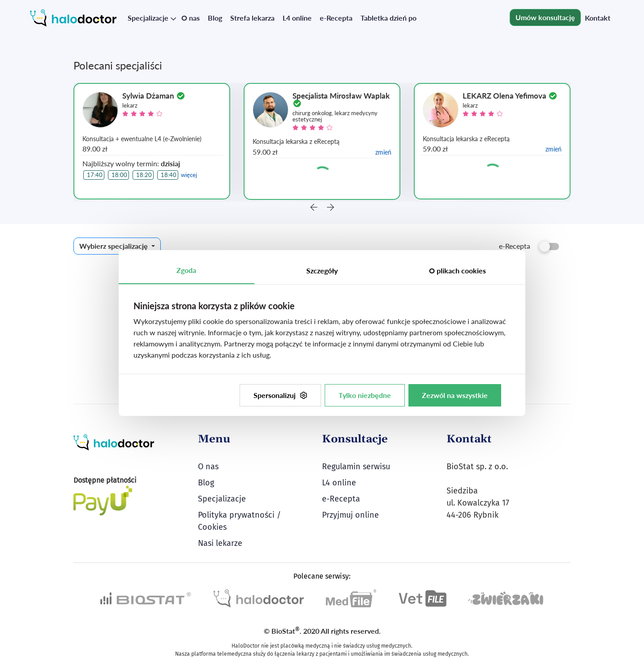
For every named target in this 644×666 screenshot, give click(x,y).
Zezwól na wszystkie (455, 395)
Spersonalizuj (280, 395)
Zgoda (186, 270)
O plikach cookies (457, 270)
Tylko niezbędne (365, 395)
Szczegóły (322, 270)
